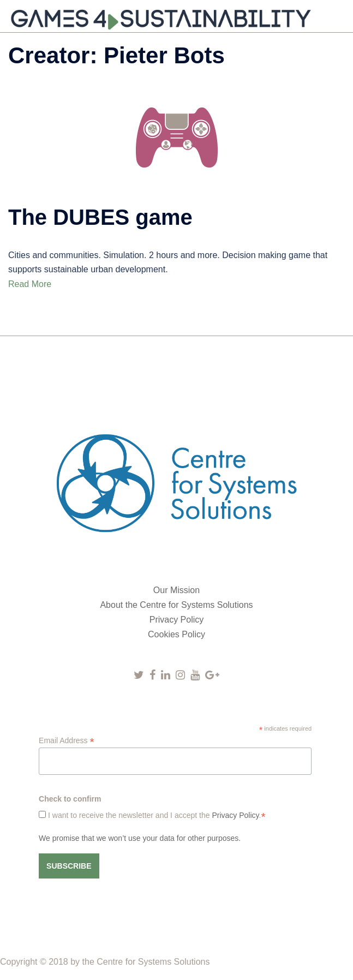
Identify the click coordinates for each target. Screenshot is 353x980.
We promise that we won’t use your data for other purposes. (140, 838)
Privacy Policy (177, 620)
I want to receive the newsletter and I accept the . (155, 815)
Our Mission (176, 590)
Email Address (67, 741)
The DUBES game (100, 217)
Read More (30, 284)
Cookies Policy (176, 634)
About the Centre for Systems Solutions (176, 605)
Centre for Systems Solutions (153, 962)
